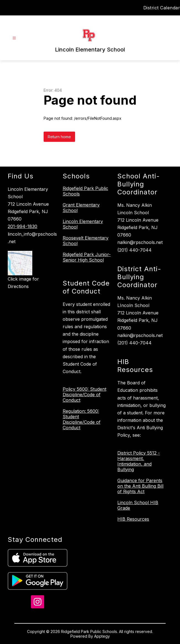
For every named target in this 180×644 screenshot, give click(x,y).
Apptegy (102, 636)
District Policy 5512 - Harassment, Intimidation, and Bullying (139, 461)
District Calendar (162, 8)
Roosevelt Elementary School (86, 241)
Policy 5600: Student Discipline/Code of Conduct (84, 395)
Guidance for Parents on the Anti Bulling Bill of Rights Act (140, 486)
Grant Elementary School (81, 208)
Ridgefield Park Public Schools (85, 191)
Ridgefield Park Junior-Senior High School (87, 257)
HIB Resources (133, 519)
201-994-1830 (22, 226)
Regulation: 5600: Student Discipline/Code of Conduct (82, 419)
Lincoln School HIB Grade (138, 505)
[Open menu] (14, 38)
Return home (59, 137)
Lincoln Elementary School (83, 224)
